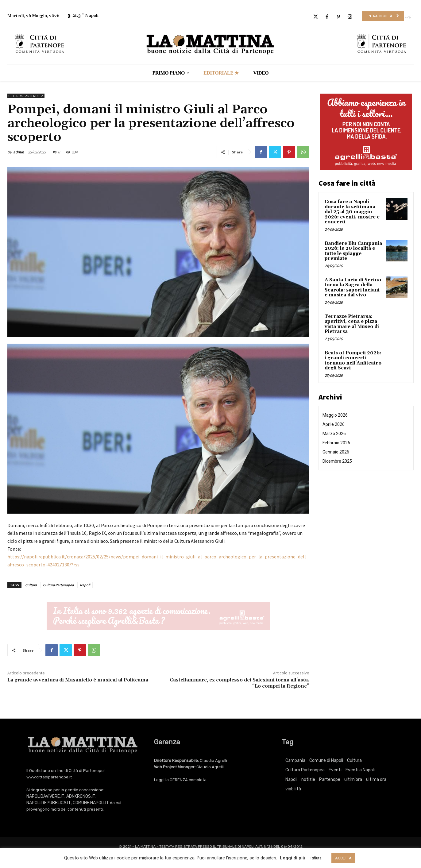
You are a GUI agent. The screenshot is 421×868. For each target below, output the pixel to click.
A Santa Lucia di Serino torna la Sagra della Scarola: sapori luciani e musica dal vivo (353, 288)
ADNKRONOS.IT (81, 796)
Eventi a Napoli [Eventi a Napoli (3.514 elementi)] (360, 770)
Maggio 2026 (335, 415)
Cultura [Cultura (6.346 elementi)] (354, 760)
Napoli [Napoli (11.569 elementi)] (291, 779)
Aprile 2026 (334, 424)
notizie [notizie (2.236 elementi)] (308, 779)
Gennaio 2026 (336, 452)
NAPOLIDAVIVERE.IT (45, 796)
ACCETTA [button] (343, 858)
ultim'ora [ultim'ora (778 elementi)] (353, 779)
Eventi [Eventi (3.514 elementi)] (335, 770)
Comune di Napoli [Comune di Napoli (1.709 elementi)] (326, 760)
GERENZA (179, 780)
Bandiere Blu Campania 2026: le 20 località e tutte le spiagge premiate (353, 251)
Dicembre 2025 (337, 461)
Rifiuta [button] (316, 858)
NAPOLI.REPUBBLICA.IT (49, 803)
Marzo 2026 (334, 434)
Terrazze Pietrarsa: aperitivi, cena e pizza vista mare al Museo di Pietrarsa (352, 324)
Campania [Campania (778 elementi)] (295, 760)
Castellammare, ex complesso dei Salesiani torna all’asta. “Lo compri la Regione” (239, 683)
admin (19, 152)
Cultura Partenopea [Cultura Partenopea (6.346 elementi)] (305, 770)
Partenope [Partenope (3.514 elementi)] (330, 779)
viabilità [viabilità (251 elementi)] (293, 789)
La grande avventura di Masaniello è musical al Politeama (78, 680)
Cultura (31, 585)
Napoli (85, 585)
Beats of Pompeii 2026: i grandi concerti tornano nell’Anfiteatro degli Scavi (353, 361)
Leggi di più (293, 858)
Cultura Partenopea (26, 96)
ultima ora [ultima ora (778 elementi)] (376, 779)
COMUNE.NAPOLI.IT (91, 803)
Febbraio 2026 (336, 443)
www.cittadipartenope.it (49, 777)
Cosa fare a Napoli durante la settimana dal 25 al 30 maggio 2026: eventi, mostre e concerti (352, 212)
